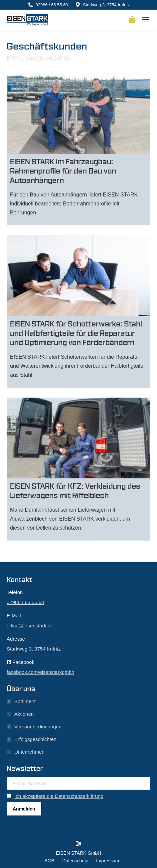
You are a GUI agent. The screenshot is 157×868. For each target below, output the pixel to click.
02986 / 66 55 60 (52, 5)
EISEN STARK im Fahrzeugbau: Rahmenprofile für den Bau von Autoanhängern (63, 171)
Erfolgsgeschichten (35, 739)
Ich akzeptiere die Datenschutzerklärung (59, 796)
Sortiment (25, 701)
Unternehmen (29, 752)
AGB (50, 861)
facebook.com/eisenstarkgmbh (40, 672)
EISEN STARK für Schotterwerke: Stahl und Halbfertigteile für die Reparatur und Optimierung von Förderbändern (76, 333)
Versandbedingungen (38, 727)
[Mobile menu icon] (146, 20)
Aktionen (24, 714)
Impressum (108, 861)
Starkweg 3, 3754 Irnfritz (106, 5)
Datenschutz (75, 861)
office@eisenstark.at (29, 625)
